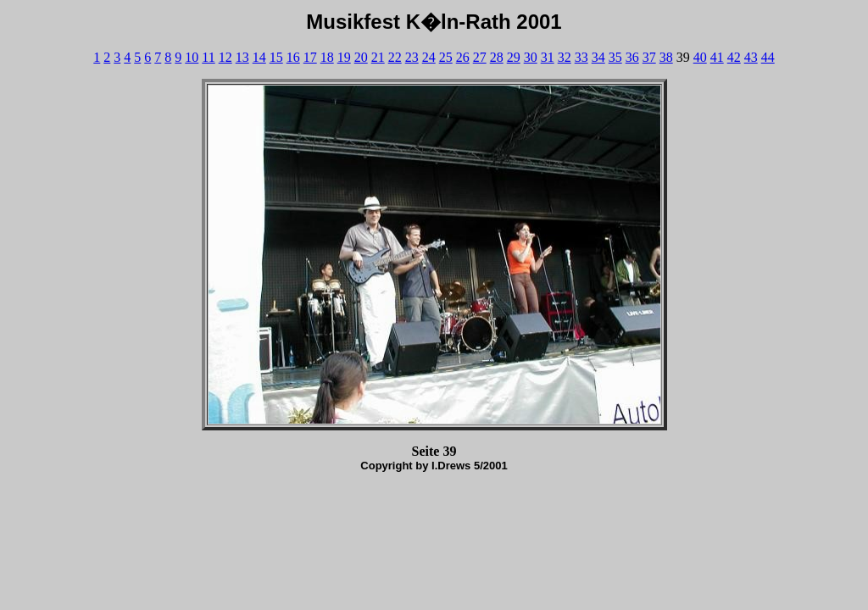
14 (259, 57)
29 (514, 57)
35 (615, 57)
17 (310, 57)
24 (429, 57)
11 (208, 57)
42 (734, 57)
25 (446, 57)
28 (497, 57)
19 (344, 57)
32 (565, 57)
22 (395, 57)
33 (581, 57)
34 (598, 57)
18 (327, 57)
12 (225, 57)
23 (412, 57)
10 (192, 57)
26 (463, 57)
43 (751, 57)
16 (293, 57)
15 (276, 57)
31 (548, 57)
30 (531, 57)
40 (700, 57)
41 (717, 57)
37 (649, 57)
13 (242, 57)
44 (768, 57)
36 (632, 57)
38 (666, 57)
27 (480, 57)
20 (361, 57)
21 (378, 57)
